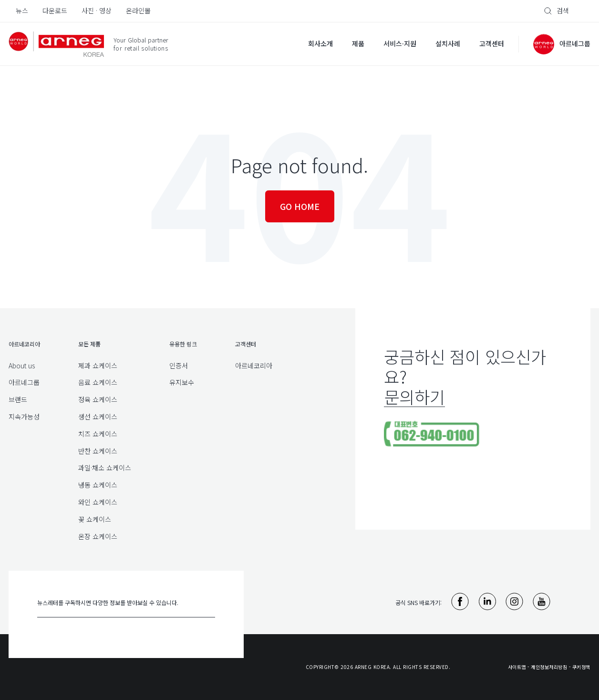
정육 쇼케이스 (98, 399)
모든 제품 (89, 344)
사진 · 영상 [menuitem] (97, 10)
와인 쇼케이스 (98, 502)
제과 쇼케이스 (98, 366)
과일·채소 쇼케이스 (105, 468)
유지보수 (182, 382)
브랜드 (18, 399)
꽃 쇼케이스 (95, 519)
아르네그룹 (24, 382)
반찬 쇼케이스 (98, 451)
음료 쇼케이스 (98, 382)
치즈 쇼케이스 (98, 434)
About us (22, 366)
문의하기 (414, 396)
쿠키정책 (581, 667)
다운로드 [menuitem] (55, 10)
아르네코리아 (254, 366)
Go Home (300, 206)
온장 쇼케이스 (98, 536)
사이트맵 (517, 667)
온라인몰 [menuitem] (138, 10)
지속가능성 (24, 417)
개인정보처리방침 (549, 667)
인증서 (179, 366)
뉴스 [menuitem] (22, 10)
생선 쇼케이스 (98, 417)
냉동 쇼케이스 (98, 485)
